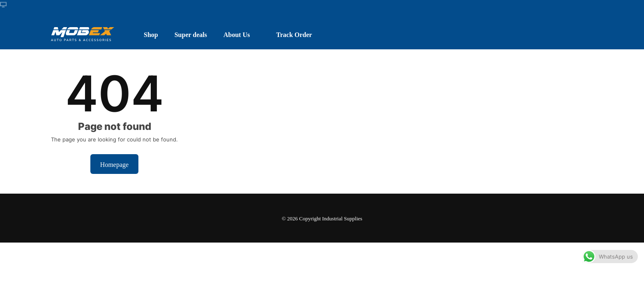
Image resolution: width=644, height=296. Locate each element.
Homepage (114, 164)
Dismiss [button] (485, 281)
